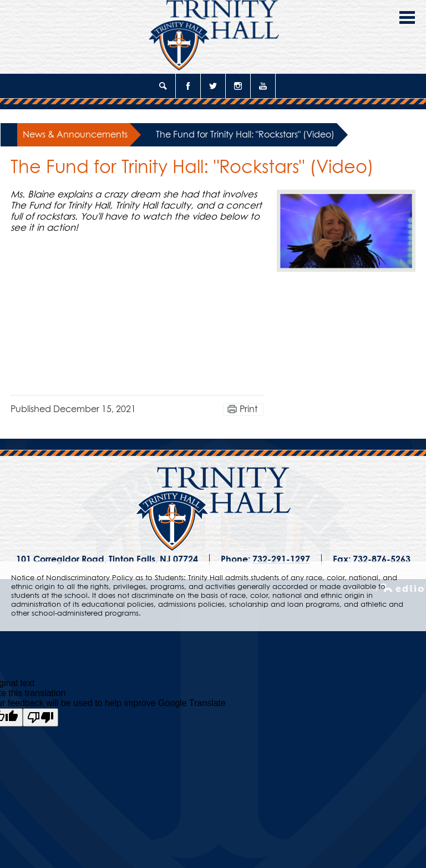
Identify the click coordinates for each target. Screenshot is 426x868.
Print (248, 409)
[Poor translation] (40, 717)
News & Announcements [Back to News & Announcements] (75, 135)
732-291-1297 (281, 560)
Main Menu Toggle (407, 17)
